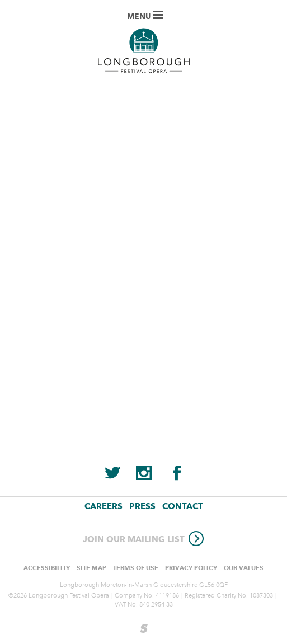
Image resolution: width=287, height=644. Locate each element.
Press (142, 506)
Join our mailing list (143, 539)
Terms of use (136, 568)
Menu (145, 16)
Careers (103, 506)
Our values (244, 568)
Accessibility (47, 568)
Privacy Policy (191, 568)
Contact (183, 506)
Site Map (91, 568)
